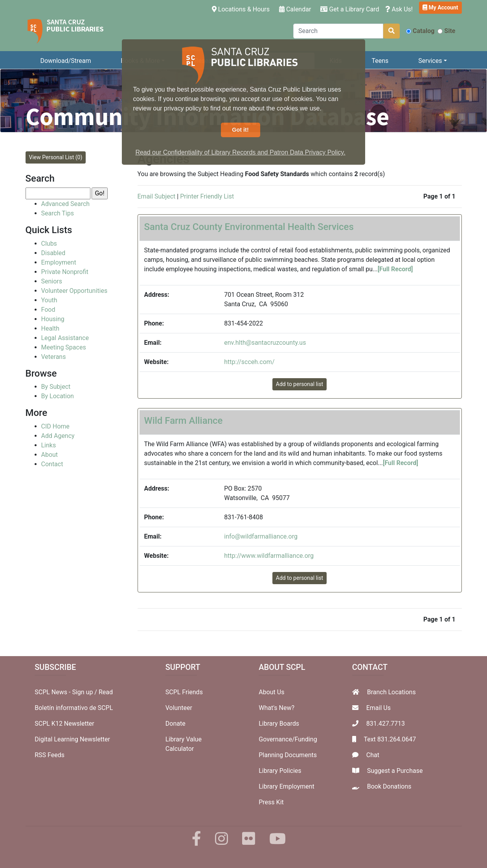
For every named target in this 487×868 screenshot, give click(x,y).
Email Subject (157, 196)
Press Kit (271, 802)
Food (48, 310)
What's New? (277, 708)
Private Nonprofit (65, 272)
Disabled (53, 253)
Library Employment (287, 786)
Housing (53, 319)
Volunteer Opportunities (74, 291)
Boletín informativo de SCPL (74, 708)
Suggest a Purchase (395, 771)
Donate (176, 724)
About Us (271, 692)
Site (446, 31)
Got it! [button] (240, 130)
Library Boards (279, 724)
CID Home (55, 426)
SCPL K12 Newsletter (64, 724)
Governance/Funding (288, 739)
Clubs (49, 244)
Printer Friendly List (207, 196)
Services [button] (430, 61)
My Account (440, 7)
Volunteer (179, 708)
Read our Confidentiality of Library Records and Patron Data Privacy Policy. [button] (240, 152)
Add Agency (58, 436)
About (50, 455)
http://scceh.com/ (249, 362)
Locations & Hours (242, 9)
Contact (52, 464)
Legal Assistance (65, 338)
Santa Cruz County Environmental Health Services (249, 227)
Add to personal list (300, 384)
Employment (59, 262)
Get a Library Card (350, 9)
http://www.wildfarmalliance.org (269, 556)
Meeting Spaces (64, 347)
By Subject (56, 387)
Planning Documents (288, 755)
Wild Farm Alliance (184, 421)
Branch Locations (391, 692)
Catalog (420, 31)
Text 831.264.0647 (390, 739)
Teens (380, 61)
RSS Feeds (50, 755)
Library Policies (280, 771)
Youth (49, 300)
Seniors (52, 281)
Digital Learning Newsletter (72, 739)
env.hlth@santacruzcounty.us (265, 343)
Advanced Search (66, 204)
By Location (58, 396)
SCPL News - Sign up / (67, 692)
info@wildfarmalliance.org (261, 536)
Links (49, 445)
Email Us (379, 708)
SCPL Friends (184, 692)
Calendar (295, 9)
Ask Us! (399, 9)
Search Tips (58, 213)
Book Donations (389, 786)
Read (106, 692)
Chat (373, 755)
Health (51, 328)
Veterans (54, 357)
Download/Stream (65, 61)
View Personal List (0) (56, 157)
